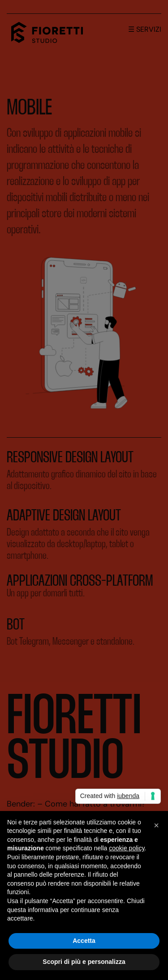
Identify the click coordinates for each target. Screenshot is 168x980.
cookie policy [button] (127, 848)
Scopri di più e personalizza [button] (84, 962)
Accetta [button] (84, 941)
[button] (156, 825)
